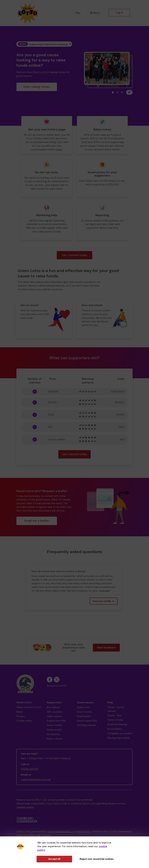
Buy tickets (53, 707)
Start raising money (37, 87)
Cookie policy (24, 721)
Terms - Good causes (116, 709)
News (20, 712)
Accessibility (115, 729)
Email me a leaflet (37, 521)
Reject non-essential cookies (97, 859)
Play (78, 13)
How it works (54, 725)
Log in (119, 12)
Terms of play (115, 720)
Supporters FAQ (56, 721)
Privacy (21, 716)
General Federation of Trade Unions (69, 831)
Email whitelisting (117, 724)
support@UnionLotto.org (36, 779)
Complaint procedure (120, 733)
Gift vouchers (55, 712)
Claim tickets (54, 716)
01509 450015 (30, 769)
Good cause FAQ (87, 721)
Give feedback (106, 647)
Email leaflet (84, 716)
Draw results (54, 730)
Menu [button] (95, 13)
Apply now (83, 707)
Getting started (86, 725)
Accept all (54, 859)
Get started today (75, 255)
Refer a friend (55, 739)
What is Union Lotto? (29, 707)
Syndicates (53, 734)
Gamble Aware (25, 807)
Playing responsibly (119, 738)
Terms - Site (114, 715)
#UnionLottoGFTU (56, 686)
